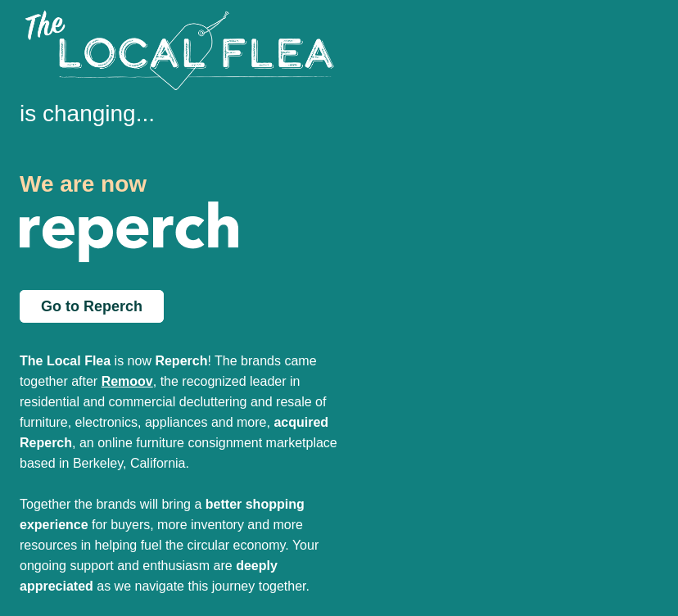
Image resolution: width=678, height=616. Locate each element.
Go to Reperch (92, 306)
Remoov (127, 381)
